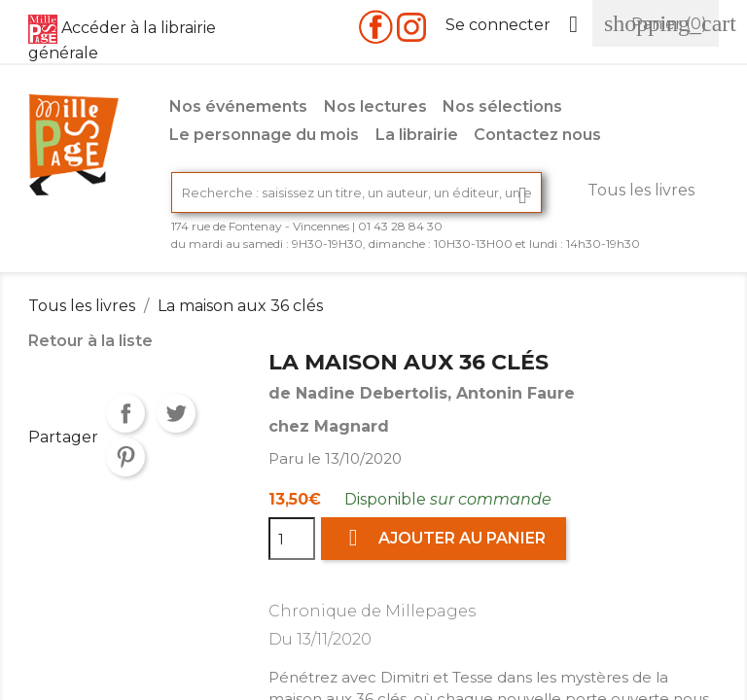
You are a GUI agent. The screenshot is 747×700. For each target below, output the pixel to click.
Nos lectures (375, 106)
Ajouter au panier (444, 538)
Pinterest (125, 457)
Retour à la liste (90, 341)
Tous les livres (641, 190)
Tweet (176, 413)
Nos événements (238, 106)
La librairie (417, 135)
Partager (125, 413)
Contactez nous (537, 135)
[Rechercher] (356, 192)
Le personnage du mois (264, 135)
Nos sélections (502, 106)
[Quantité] (292, 539)
